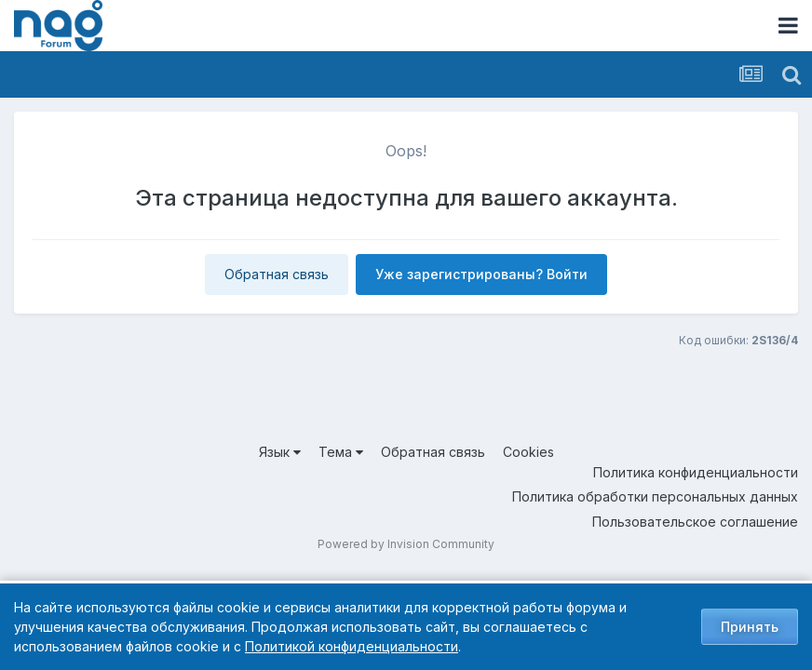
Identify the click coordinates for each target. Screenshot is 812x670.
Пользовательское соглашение (695, 522)
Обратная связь (277, 274)
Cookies (528, 452)
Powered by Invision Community (406, 544)
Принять (750, 627)
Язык (280, 452)
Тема (341, 452)
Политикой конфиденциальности (352, 646)
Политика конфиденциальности (696, 472)
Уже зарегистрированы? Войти (481, 274)
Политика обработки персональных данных (655, 496)
